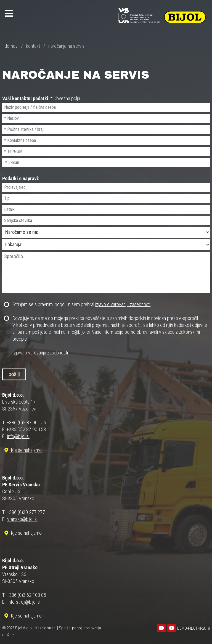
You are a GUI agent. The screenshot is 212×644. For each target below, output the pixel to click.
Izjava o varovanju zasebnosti (40, 353)
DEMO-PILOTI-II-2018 (194, 628)
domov (11, 46)
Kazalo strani (46, 628)
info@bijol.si (79, 332)
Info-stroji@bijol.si (24, 602)
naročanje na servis (66, 46)
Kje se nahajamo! (23, 450)
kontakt (33, 46)
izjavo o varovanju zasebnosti (123, 304)
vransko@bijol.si (22, 519)
